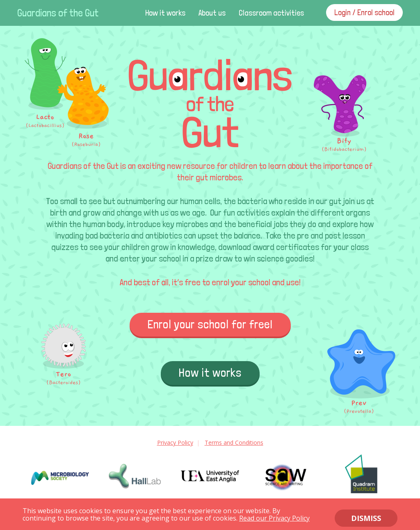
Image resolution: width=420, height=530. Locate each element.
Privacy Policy (175, 442)
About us (212, 13)
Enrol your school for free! (210, 324)
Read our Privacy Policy (274, 518)
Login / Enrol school (364, 13)
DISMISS (366, 518)
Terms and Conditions (234, 442)
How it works (165, 13)
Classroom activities (271, 13)
